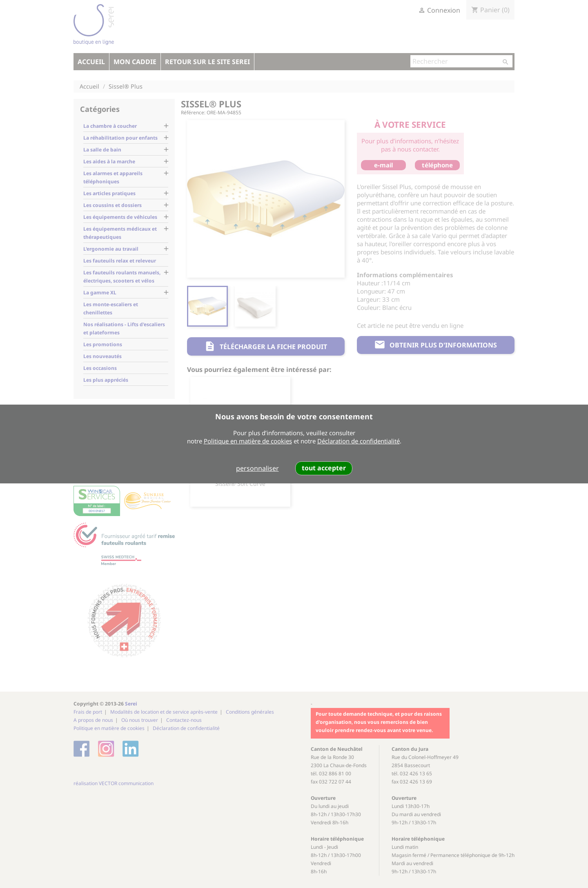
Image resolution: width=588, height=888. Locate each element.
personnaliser (257, 468)
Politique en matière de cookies (248, 441)
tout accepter (324, 468)
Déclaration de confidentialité (359, 441)
